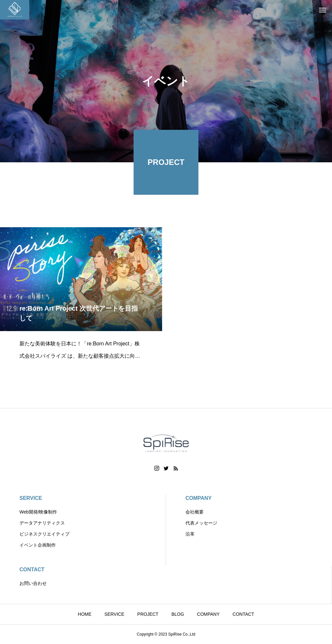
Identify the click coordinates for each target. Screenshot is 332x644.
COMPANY (199, 498)
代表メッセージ (201, 523)
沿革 (190, 534)
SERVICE (31, 498)
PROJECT (148, 614)
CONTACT (32, 570)
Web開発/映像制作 (38, 512)
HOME (85, 614)
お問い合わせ (33, 583)
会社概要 (195, 512)
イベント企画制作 (38, 545)
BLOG (178, 614)
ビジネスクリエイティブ (44, 534)
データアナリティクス (42, 523)
